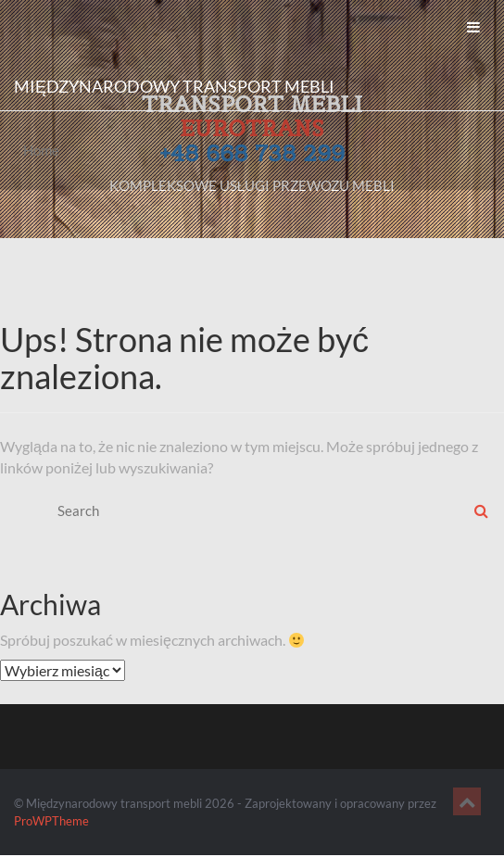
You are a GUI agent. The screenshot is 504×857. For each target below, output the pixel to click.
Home (41, 150)
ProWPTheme (51, 821)
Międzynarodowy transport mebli (174, 86)
